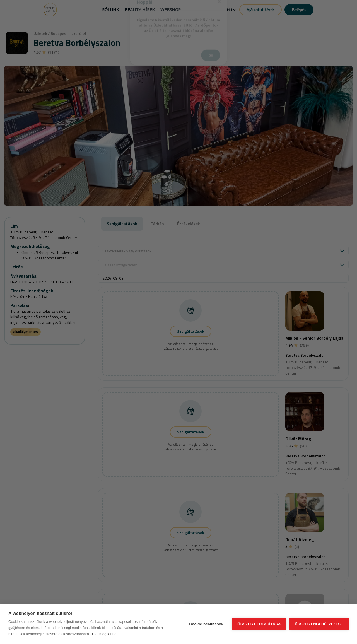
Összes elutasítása (259, 624)
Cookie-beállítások (206, 624)
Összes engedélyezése (319, 624)
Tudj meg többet (104, 634)
